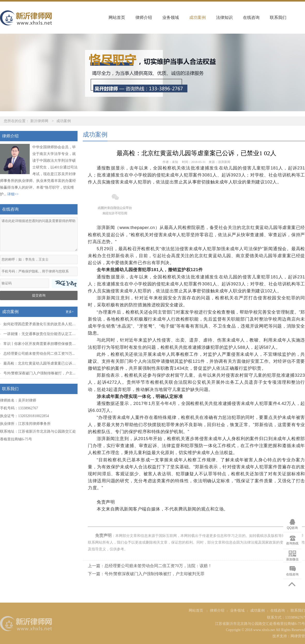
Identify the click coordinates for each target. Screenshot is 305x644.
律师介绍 (144, 17)
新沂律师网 (39, 121)
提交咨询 (39, 295)
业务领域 (171, 17)
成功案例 (197, 17)
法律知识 (224, 17)
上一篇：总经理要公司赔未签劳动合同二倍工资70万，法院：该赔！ (150, 566)
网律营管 (298, 636)
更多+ (70, 312)
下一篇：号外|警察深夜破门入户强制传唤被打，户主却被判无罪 (146, 574)
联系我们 (278, 17)
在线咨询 (251, 17)
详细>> (13, 194)
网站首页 (117, 17)
